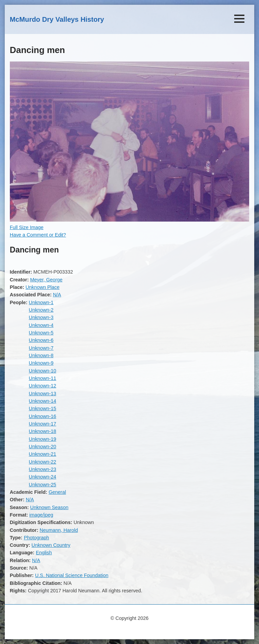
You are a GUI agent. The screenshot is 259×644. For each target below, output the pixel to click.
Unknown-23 (43, 469)
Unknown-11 (43, 378)
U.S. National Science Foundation (72, 575)
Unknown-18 (43, 431)
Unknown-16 (43, 416)
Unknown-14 (43, 401)
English (44, 553)
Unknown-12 (43, 386)
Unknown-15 (43, 408)
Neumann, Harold (59, 530)
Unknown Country (51, 545)
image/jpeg (41, 515)
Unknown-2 (41, 310)
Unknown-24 (43, 477)
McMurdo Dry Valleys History (57, 19)
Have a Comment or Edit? (38, 235)
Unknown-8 (41, 355)
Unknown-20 (43, 447)
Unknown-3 (41, 317)
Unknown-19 (43, 439)
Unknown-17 (43, 424)
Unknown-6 (41, 340)
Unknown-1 (41, 302)
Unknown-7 (41, 348)
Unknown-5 (41, 333)
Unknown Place (42, 287)
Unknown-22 (43, 462)
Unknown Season (49, 507)
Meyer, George (46, 280)
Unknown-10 (43, 371)
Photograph (36, 538)
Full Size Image (27, 227)
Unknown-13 (43, 394)
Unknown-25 (43, 485)
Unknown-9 (41, 363)
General (57, 492)
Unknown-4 (41, 325)
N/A (57, 295)
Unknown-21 (43, 454)
